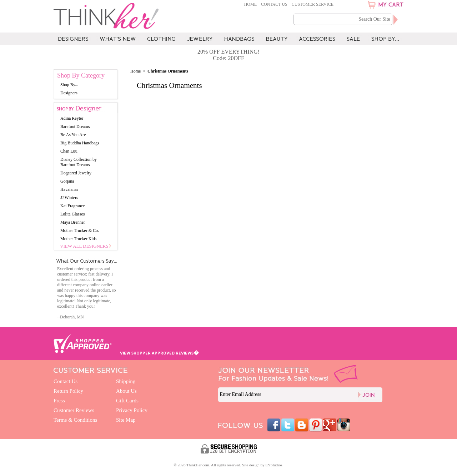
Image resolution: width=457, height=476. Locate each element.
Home (250, 4)
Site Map (126, 420)
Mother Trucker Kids (78, 239)
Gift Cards (127, 401)
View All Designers (84, 246)
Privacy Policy (132, 410)
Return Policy (68, 391)
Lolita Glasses (72, 214)
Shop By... (69, 85)
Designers (69, 93)
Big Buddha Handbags (80, 143)
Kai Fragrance (72, 206)
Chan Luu (69, 151)
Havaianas (69, 189)
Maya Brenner (73, 222)
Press (59, 401)
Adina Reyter (72, 118)
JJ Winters (69, 198)
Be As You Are (73, 135)
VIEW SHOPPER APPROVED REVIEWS (159, 353)
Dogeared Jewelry (76, 173)
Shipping (126, 381)
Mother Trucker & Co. (80, 230)
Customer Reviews (74, 410)
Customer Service (313, 4)
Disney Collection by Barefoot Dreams (79, 162)
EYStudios (274, 465)
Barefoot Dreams (75, 127)
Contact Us (274, 4)
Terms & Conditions (75, 420)
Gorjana (67, 181)
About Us (126, 391)
